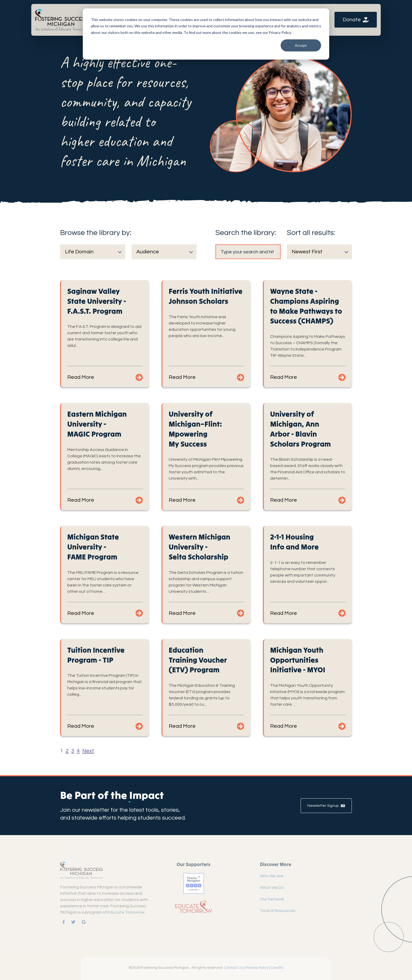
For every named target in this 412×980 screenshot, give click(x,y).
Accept (301, 45)
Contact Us (233, 968)
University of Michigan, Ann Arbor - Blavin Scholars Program (300, 429)
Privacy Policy (257, 968)
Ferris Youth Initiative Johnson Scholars (206, 296)
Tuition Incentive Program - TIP (96, 655)
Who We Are (272, 876)
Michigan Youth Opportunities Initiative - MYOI (298, 660)
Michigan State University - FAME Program (93, 547)
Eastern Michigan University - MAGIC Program (97, 424)
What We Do (272, 888)
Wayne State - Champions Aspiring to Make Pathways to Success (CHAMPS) (306, 306)
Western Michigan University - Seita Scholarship (199, 547)
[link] (61, 19)
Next (88, 751)
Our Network (272, 899)
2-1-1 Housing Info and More (294, 542)
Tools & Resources (278, 911)
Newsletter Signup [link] (326, 806)
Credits (277, 968)
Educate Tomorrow (126, 912)
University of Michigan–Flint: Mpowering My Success (195, 429)
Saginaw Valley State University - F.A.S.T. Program (97, 301)
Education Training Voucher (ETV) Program (198, 660)
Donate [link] (356, 20)
